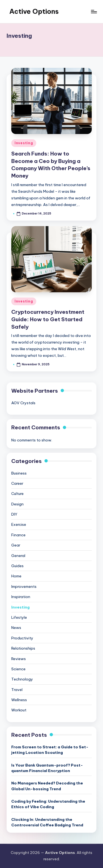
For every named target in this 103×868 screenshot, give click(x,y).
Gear (16, 545)
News (16, 628)
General (18, 556)
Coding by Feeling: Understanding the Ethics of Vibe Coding (48, 804)
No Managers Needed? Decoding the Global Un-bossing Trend (47, 786)
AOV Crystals (23, 403)
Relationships (23, 648)
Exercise (19, 524)
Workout (19, 710)
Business (19, 473)
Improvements (24, 586)
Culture (17, 494)
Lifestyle (19, 617)
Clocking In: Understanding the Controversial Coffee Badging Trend (47, 822)
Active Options (34, 11)
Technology (22, 679)
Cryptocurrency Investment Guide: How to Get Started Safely (48, 319)
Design (17, 504)
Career (17, 483)
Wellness (19, 700)
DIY (14, 514)
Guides (17, 566)
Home (16, 576)
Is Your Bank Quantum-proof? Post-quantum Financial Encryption (47, 768)
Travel (17, 690)
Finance (18, 535)
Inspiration (21, 597)
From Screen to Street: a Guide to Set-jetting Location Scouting (50, 750)
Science (18, 669)
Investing (24, 143)
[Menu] (94, 11)
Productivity (22, 638)
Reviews (19, 659)
